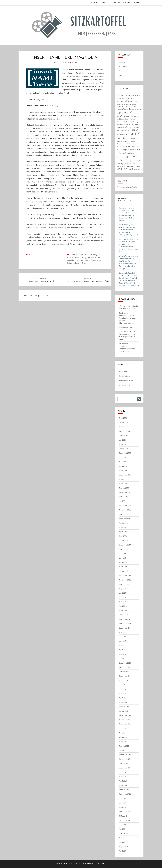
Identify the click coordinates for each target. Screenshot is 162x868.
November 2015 (125, 720)
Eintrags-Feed (124, 376)
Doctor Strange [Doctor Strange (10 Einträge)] (127, 119)
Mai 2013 (122, 807)
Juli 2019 (122, 554)
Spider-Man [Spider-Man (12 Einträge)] (130, 150)
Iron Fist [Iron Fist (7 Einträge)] (132, 127)
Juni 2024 (123, 457)
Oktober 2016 (124, 672)
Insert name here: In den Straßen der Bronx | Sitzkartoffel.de (128, 210)
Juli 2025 (122, 440)
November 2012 (125, 811)
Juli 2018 (122, 593)
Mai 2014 (122, 777)
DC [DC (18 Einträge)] (123, 116)
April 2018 (123, 606)
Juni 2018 (123, 597)
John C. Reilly (80, 257)
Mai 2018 (122, 602)
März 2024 (123, 470)
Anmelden (123, 372)
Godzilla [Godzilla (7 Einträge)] (132, 125)
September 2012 (125, 820)
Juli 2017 (122, 637)
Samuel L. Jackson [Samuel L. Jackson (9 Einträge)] (132, 146)
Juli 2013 (122, 798)
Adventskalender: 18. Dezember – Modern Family (127, 218)
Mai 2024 (122, 462)
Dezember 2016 (125, 663)
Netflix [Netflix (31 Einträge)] (124, 138)
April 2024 (123, 466)
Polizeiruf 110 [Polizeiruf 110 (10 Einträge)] (123, 144)
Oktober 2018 (124, 584)
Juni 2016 (123, 689)
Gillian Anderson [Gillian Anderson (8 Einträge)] (123, 124)
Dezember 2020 (125, 505)
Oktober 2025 (124, 436)
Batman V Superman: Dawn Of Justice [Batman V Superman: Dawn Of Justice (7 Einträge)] (127, 104)
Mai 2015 (122, 733)
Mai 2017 (122, 645)
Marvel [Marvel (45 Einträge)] (133, 134)
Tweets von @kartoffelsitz (127, 187)
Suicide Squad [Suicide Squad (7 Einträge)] (126, 161)
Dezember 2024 (125, 453)
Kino (104, 3)
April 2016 (123, 698)
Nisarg (103, 863)
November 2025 (125, 431)
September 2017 (125, 628)
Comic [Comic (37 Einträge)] (127, 112)
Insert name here (89, 255)
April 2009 (123, 851)
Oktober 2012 (124, 816)
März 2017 (123, 654)
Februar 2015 (124, 746)
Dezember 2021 (125, 492)
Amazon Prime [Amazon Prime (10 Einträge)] (134, 95)
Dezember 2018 (125, 575)
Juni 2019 (123, 558)
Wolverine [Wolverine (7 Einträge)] (137, 169)
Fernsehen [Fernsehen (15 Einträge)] (132, 122)
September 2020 (125, 519)
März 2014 (123, 785)
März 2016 (123, 702)
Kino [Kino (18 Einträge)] (135, 130)
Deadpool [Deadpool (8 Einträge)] (130, 116)
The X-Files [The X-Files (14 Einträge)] (127, 169)
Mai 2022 (122, 479)
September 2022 (125, 475)
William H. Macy (80, 263)
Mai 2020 (122, 527)
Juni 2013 (123, 803)
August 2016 (124, 680)
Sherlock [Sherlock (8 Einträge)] (121, 150)
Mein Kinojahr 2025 (126, 327)
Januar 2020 (124, 540)
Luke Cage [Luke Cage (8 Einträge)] (121, 134)
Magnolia (70, 260)
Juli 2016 (122, 685)
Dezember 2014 (125, 755)
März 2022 (123, 484)
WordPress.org (125, 385)
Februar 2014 (124, 790)
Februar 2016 (124, 707)
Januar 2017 (124, 659)
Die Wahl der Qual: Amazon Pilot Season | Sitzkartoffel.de (128, 227)
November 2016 (125, 667)
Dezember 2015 (125, 715)
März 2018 (123, 610)
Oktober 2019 (124, 549)
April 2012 (123, 829)
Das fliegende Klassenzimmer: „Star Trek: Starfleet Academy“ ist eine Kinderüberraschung (129, 318)
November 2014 (125, 759)
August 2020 (124, 523)
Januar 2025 (124, 449)
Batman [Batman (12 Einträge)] (134, 101)
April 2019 (123, 562)
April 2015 (123, 737)
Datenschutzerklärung (123, 3)
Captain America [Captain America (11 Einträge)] (124, 109)
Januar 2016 (124, 711)
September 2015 (125, 724)
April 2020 (123, 532)
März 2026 (123, 418)
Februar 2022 (124, 488)
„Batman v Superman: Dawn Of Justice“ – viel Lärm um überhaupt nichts (129, 283)
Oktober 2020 (124, 514)
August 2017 (124, 632)
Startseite (138, 3)
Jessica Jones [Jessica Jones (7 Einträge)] (126, 130)
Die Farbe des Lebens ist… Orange (128, 266)
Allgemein (123, 62)
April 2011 (123, 842)
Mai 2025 (122, 444)
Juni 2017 (123, 641)
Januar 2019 (124, 571)
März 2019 (123, 567)
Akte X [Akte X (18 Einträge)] (122, 95)
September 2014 (125, 768)
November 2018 (125, 580)
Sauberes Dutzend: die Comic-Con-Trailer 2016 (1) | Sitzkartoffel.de (128, 275)
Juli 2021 (122, 501)
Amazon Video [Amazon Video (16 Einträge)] (126, 98)
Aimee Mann (75, 255)
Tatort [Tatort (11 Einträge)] (121, 164)
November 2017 (125, 624)
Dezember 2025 (125, 427)
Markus (75, 62)
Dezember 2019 (125, 545)
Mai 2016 (122, 693)
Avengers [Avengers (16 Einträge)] (123, 101)
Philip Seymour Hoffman (86, 260)
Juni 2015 (123, 728)
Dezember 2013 (125, 794)
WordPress (87, 863)
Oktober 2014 (124, 763)
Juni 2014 (123, 772)
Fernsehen (95, 3)
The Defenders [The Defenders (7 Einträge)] (130, 164)
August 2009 (124, 846)
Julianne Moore (94, 257)
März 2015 (123, 742)
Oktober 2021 (124, 497)
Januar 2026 (124, 422)
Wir (110, 3)
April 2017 (123, 650)
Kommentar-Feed (126, 380)
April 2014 (123, 781)
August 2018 (124, 589)
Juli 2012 (122, 825)
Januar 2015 (124, 750)
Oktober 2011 (124, 833)
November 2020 (125, 510)
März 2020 (123, 536)
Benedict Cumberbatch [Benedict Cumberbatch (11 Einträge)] (127, 106)
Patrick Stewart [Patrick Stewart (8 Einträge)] (130, 141)
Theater (122, 75)
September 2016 (125, 676)
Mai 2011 (122, 838)
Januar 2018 (124, 615)
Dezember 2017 (125, 619)
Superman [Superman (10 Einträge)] (136, 161)
